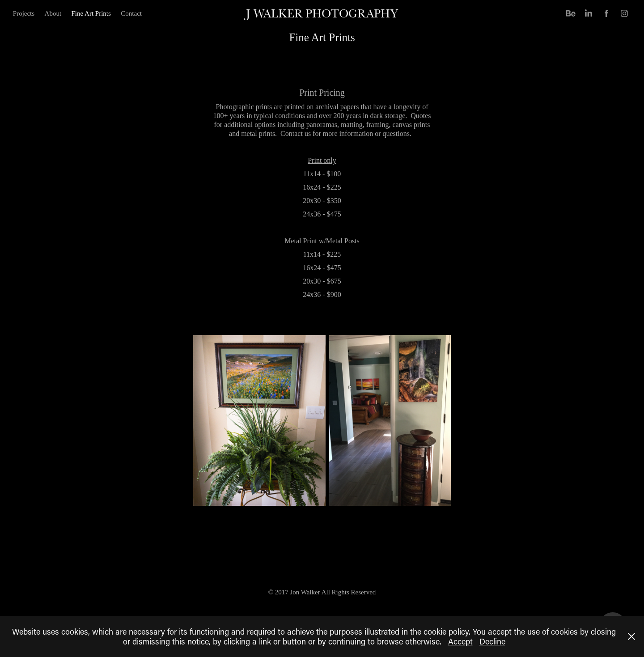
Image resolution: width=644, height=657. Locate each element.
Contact (131, 13)
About (53, 13)
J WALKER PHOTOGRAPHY (322, 13)
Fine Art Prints (91, 13)
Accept (460, 641)
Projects (24, 13)
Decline (492, 641)
